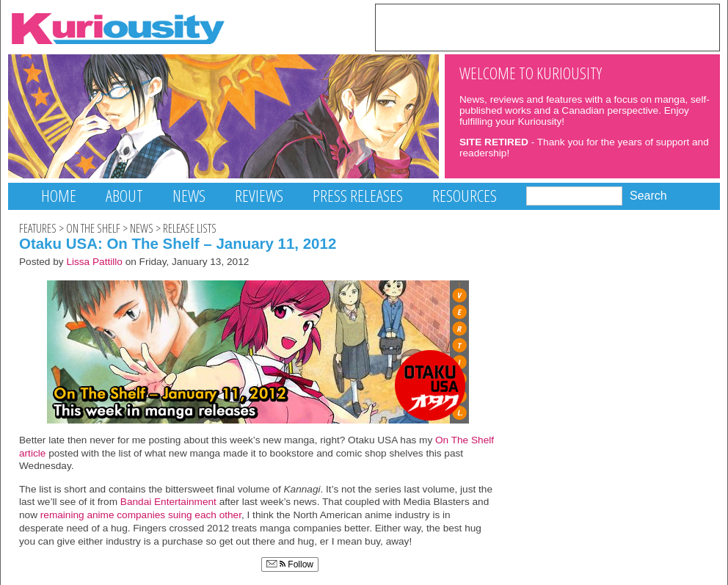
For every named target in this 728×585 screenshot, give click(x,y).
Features (38, 228)
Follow (290, 564)
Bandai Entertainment (168, 502)
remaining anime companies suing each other (141, 515)
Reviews (259, 196)
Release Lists (190, 228)
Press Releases (358, 196)
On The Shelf (93, 228)
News (189, 196)
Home (59, 196)
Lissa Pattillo (94, 262)
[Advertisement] (547, 26)
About (124, 196)
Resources (465, 196)
